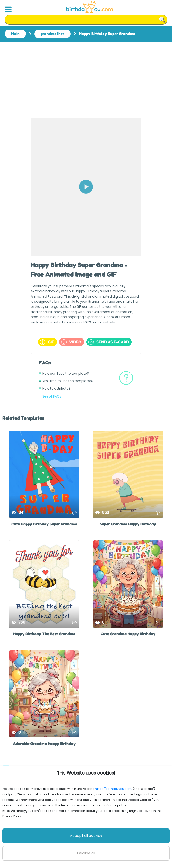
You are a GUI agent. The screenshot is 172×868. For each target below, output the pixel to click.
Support (117, 847)
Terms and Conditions (64, 847)
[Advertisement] (86, 76)
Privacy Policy (95, 847)
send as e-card (109, 342)
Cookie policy (138, 847)
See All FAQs (52, 396)
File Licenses (33, 847)
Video (71, 342)
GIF (47, 342)
